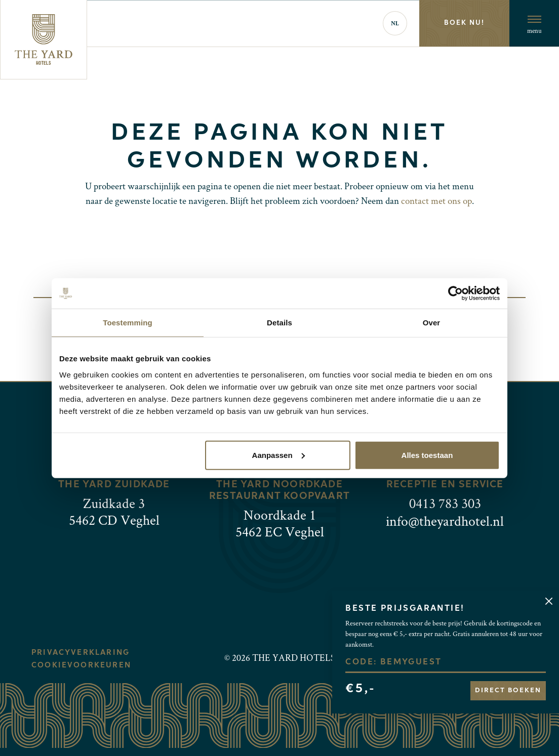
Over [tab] (432, 323)
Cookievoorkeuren (81, 665)
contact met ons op (436, 201)
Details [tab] (279, 323)
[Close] (549, 601)
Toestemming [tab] (128, 323)
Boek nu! (464, 23)
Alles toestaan (427, 455)
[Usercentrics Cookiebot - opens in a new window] (455, 293)
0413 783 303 (445, 503)
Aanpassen (278, 455)
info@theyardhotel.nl (445, 521)
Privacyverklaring (81, 653)
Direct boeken (508, 690)
